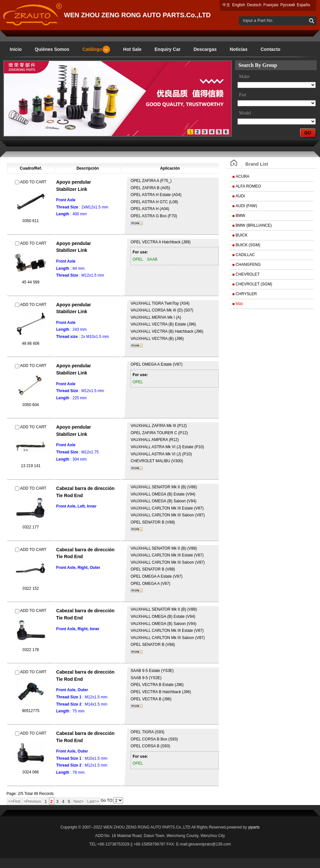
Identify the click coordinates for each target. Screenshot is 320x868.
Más (240, 304)
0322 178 (31, 650)
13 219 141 (31, 466)
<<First (14, 801)
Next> (79, 801)
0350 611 (31, 221)
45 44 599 (31, 282)
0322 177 (31, 527)
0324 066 (31, 772)
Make (244, 76)
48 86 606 (31, 343)
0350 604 (31, 405)
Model (245, 113)
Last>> (93, 801)
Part (243, 95)
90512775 (31, 711)
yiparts (254, 827)
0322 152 (31, 588)
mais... (137, 223)
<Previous (32, 801)
